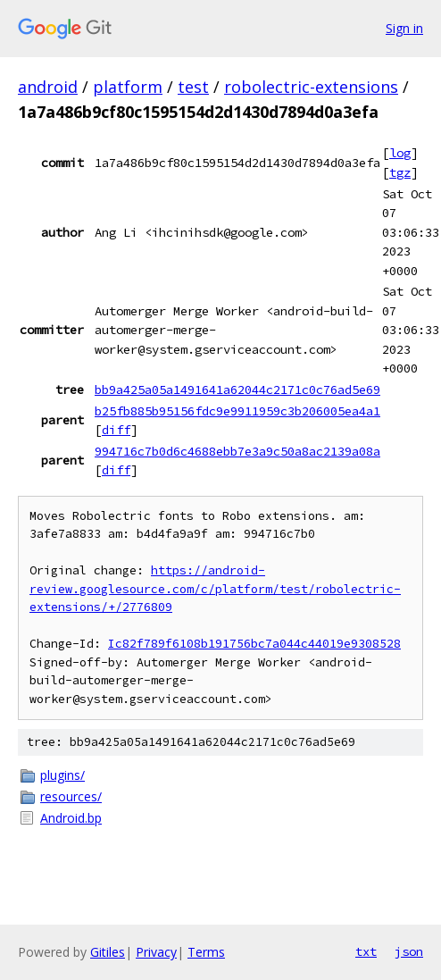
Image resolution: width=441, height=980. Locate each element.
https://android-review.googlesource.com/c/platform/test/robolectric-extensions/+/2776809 (215, 589)
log (400, 153)
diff (116, 430)
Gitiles (108, 952)
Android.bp (71, 818)
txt (366, 951)
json (409, 951)
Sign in (404, 28)
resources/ (71, 796)
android (48, 87)
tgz (400, 172)
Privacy (156, 952)
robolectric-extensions (311, 87)
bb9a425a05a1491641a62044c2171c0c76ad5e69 (237, 389)
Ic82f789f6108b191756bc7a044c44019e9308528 (254, 644)
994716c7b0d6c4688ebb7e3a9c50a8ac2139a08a (237, 451)
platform (128, 87)
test (193, 87)
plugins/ (62, 775)
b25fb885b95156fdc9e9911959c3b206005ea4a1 (237, 411)
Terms (206, 952)
